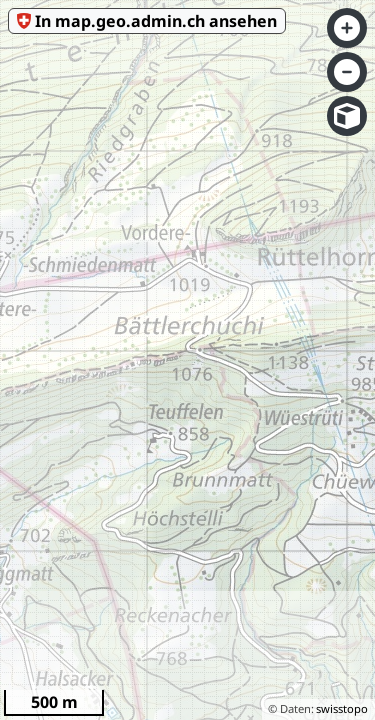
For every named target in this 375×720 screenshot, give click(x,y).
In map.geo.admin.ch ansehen (156, 21)
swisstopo (342, 708)
